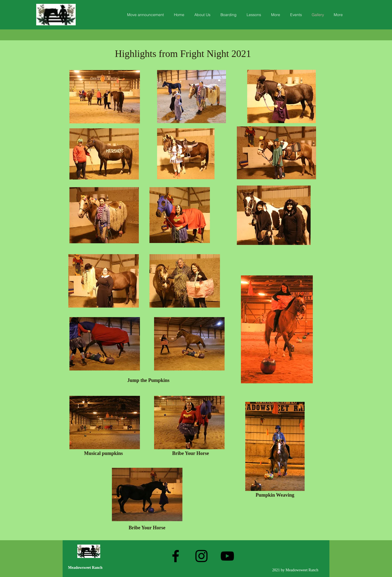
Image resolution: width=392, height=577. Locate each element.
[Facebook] (176, 556)
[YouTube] (227, 556)
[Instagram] (201, 556)
